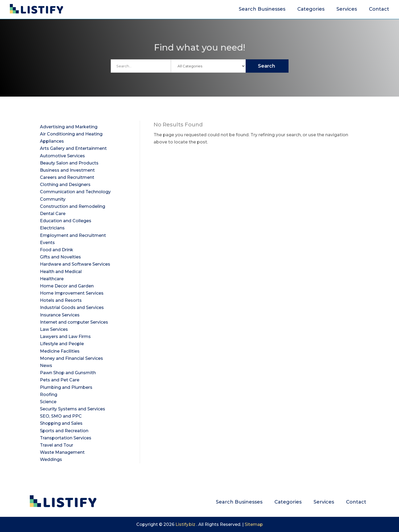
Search (267, 66)
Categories (311, 10)
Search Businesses (262, 10)
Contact (379, 10)
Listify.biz (185, 524)
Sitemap (254, 524)
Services (347, 10)
